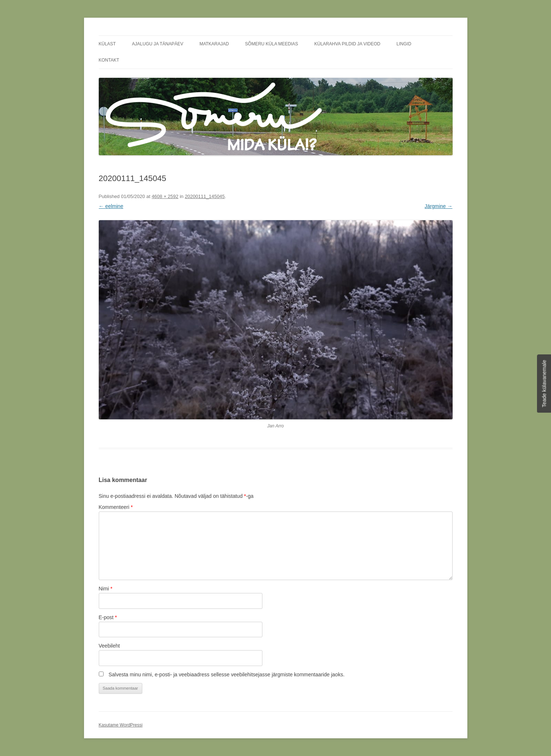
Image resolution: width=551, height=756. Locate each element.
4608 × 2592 (165, 196)
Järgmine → (438, 206)
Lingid (404, 44)
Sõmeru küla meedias (272, 44)
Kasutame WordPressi (121, 725)
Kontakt (109, 60)
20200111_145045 (205, 196)
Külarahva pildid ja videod (347, 44)
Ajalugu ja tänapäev (158, 44)
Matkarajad (214, 44)
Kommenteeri (116, 507)
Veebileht (109, 646)
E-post (108, 617)
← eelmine (111, 206)
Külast (107, 44)
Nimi (106, 589)
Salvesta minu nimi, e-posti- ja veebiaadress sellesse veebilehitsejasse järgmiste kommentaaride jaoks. (226, 674)
